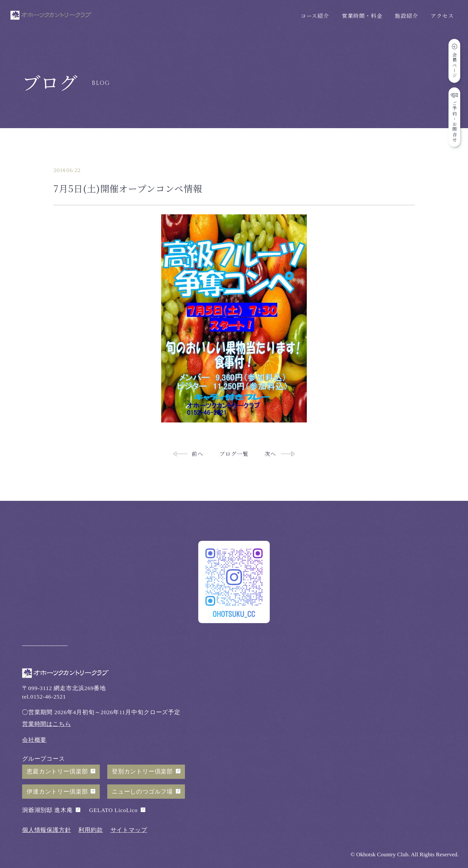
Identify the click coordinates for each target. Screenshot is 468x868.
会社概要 (34, 740)
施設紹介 (406, 16)
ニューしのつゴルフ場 (142, 792)
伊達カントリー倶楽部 (57, 792)
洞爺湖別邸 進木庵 (47, 810)
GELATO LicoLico (113, 810)
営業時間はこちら (47, 724)
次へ (270, 454)
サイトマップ (129, 830)
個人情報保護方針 (47, 830)
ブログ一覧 (234, 454)
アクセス (442, 16)
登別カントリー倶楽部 (142, 771)
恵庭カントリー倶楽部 (57, 771)
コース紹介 (315, 16)
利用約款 (91, 830)
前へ (198, 454)
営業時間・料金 (362, 16)
